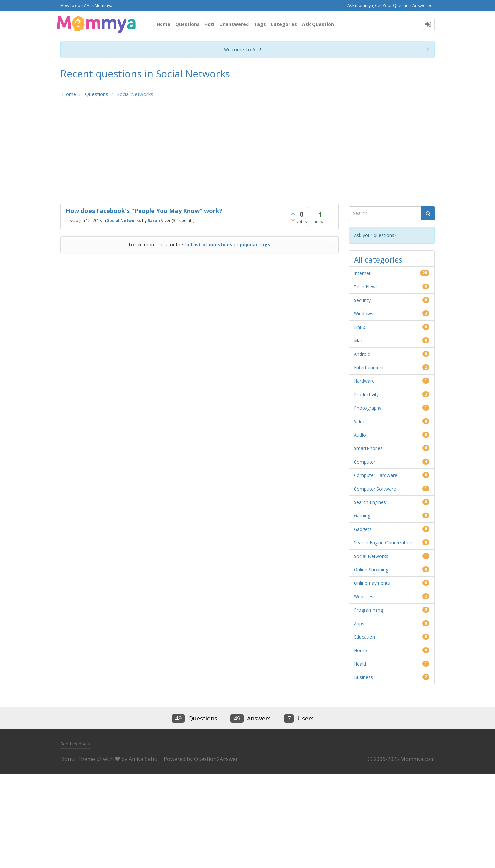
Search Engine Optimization (383, 543)
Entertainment (369, 367)
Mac (358, 341)
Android (362, 354)
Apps (359, 623)
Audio (360, 435)
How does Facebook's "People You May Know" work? (144, 211)
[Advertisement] (247, 154)
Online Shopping (371, 570)
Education (364, 637)
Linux (359, 327)
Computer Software (375, 489)
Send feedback (75, 744)
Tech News (366, 287)
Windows (364, 314)
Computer (365, 462)
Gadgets (363, 529)
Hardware (364, 381)
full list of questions (208, 245)
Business (363, 677)
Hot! (209, 24)
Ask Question (318, 24)
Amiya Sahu (143, 759)
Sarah (154, 221)
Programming (368, 610)
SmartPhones (368, 448)
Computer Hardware (376, 475)
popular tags (255, 245)
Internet (362, 273)
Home (163, 24)
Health (361, 664)
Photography (368, 408)
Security (362, 300)
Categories (284, 24)
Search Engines (370, 502)
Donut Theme (78, 759)
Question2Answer (216, 759)
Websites (364, 596)
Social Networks (124, 221)
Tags (260, 24)
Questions (187, 24)
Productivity (366, 394)
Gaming (362, 516)
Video (360, 421)
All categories (378, 259)
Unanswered (234, 24)
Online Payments (372, 583)
